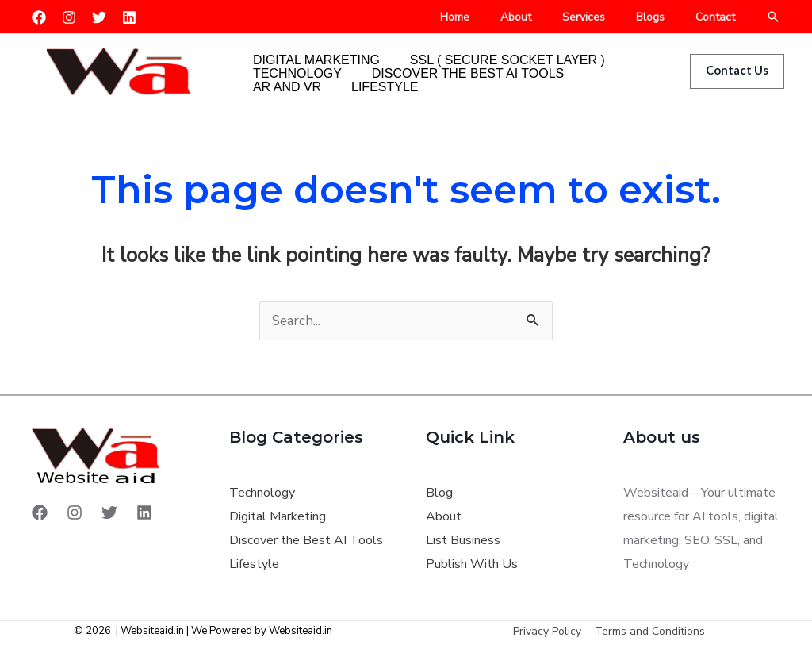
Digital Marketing (307, 47)
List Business (463, 540)
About (546, 17)
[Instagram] (69, 17)
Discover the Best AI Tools (439, 71)
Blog (439, 493)
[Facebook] (39, 17)
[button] (773, 17)
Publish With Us (472, 564)
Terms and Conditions (649, 631)
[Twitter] (99, 17)
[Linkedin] (129, 17)
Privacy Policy (549, 631)
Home (494, 17)
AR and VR (580, 71)
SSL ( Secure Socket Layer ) (479, 47)
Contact (719, 17)
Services (605, 17)
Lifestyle (277, 95)
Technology (288, 71)
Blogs (663, 17)
